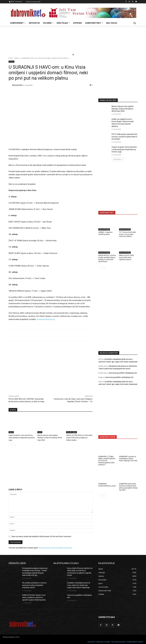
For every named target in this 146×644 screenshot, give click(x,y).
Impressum (91, 642)
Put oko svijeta (71, 432)
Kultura (17, 58)
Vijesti (11, 432)
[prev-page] (10, 445)
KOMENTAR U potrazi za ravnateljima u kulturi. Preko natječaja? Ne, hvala (128, 459)
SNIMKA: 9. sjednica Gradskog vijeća (105, 233)
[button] (135, 23)
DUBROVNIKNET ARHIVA (135, 642)
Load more (118, 159)
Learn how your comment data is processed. (56, 548)
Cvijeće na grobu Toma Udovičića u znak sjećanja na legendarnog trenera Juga (22, 438)
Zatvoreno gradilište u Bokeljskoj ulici (123, 373)
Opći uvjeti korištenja (118, 642)
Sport (40, 432)
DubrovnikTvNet (104, 229)
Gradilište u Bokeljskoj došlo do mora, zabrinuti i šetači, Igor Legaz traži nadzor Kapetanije (79, 585)
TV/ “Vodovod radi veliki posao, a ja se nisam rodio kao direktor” (127, 234)
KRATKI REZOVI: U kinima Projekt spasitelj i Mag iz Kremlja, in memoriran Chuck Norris (107, 258)
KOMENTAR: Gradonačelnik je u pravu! (107, 485)
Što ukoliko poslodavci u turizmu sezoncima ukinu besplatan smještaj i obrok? (34, 585)
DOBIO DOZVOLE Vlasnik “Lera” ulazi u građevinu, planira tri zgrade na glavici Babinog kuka (34, 597)
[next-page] (14, 445)
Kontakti (107, 642)
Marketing (100, 642)
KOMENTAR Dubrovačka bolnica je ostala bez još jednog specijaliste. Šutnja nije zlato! (128, 487)
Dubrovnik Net (17, 85)
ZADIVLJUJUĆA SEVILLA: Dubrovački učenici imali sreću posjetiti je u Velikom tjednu (79, 438)
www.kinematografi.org (46, 319)
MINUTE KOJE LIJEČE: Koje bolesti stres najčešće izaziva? (127, 257)
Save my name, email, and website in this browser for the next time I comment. (41, 536)
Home (11, 58)
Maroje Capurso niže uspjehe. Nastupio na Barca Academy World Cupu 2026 (50, 438)
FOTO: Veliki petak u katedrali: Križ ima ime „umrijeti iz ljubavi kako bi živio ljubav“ (124, 137)
